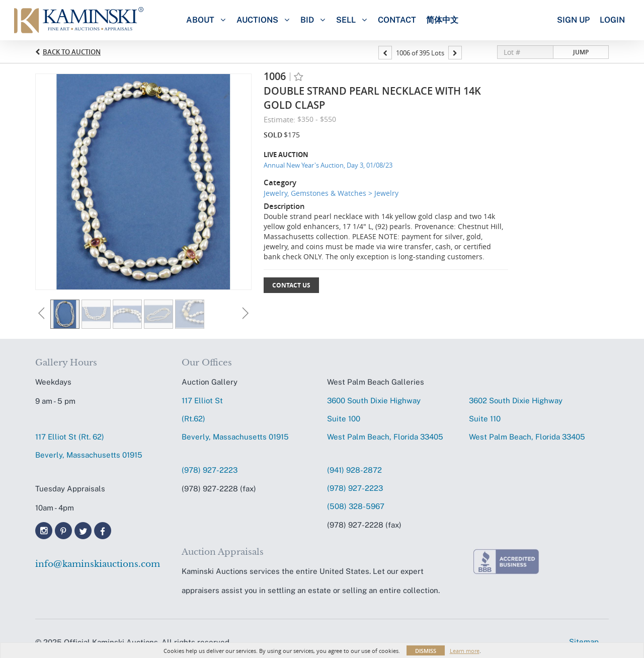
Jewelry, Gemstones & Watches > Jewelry (331, 193)
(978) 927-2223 (210, 470)
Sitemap (584, 642)
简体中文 (442, 20)
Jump (581, 52)
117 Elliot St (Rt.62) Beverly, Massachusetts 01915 (235, 419)
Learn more (465, 651)
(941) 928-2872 (354, 470)
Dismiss (426, 651)
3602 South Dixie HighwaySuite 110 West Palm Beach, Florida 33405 (527, 419)
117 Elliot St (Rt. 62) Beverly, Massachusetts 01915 (89, 446)
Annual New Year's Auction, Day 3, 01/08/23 (328, 165)
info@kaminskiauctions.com (98, 564)
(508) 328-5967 (356, 506)
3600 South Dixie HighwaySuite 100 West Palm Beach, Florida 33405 (385, 419)
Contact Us (291, 285)
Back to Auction (72, 52)
